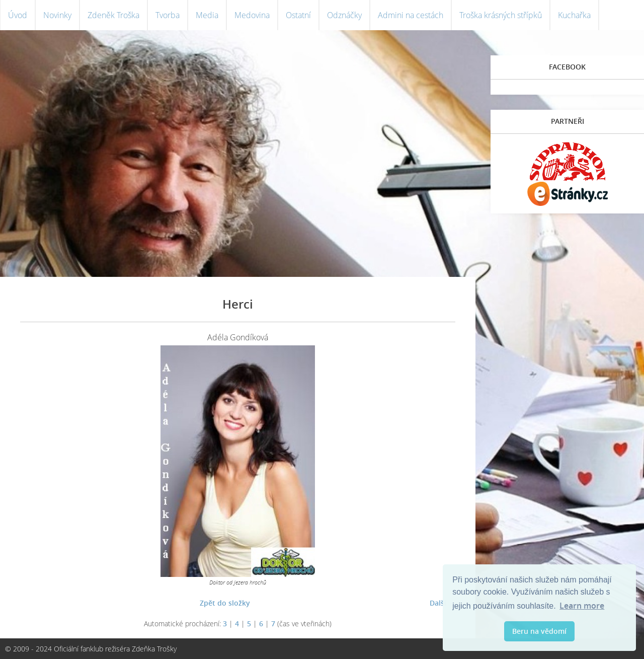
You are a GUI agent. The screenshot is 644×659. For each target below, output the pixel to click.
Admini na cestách (411, 15)
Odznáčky (344, 15)
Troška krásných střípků (501, 15)
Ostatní (298, 15)
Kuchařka (574, 15)
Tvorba (168, 15)
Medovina (252, 15)
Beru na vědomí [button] (539, 631)
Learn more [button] (582, 606)
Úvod (18, 15)
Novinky (57, 15)
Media (207, 15)
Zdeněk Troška (113, 15)
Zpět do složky (225, 603)
